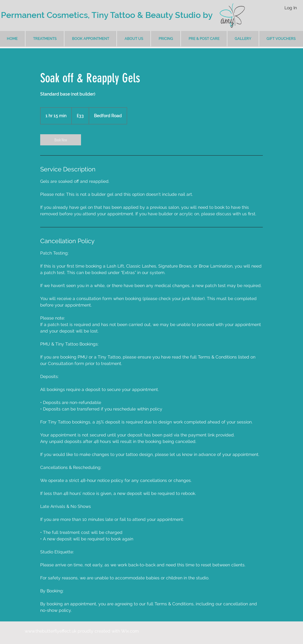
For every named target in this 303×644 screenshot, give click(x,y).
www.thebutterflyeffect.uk (51, 631)
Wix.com (130, 631)
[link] (61, 140)
